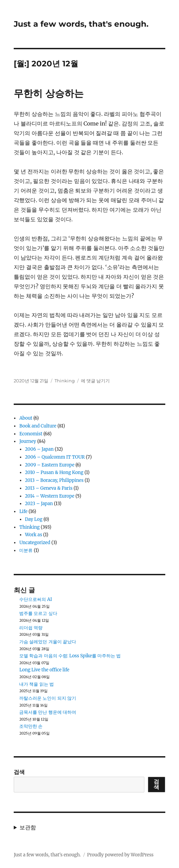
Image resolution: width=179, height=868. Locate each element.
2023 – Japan (39, 504)
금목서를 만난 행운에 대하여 (47, 712)
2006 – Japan (39, 449)
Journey (28, 441)
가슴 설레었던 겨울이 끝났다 (47, 642)
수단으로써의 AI (35, 599)
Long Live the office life (44, 670)
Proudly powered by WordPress (120, 855)
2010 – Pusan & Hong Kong (54, 472)
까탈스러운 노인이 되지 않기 (47, 698)
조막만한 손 (31, 726)
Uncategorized (35, 543)
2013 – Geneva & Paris (49, 488)
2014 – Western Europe (50, 496)
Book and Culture (38, 426)
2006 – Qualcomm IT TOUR (55, 457)
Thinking (65, 381)
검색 (19, 772)
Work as (34, 535)
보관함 (28, 827)
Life (23, 511)
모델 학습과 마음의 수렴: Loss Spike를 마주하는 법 (70, 656)
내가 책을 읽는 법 (36, 684)
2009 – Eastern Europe (50, 465)
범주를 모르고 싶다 (38, 613)
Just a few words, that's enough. (81, 24)
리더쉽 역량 (31, 628)
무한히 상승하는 (49, 93)
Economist (31, 434)
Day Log (34, 519)
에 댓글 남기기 (95, 381)
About (26, 418)
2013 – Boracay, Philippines (54, 480)
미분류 (26, 550)
